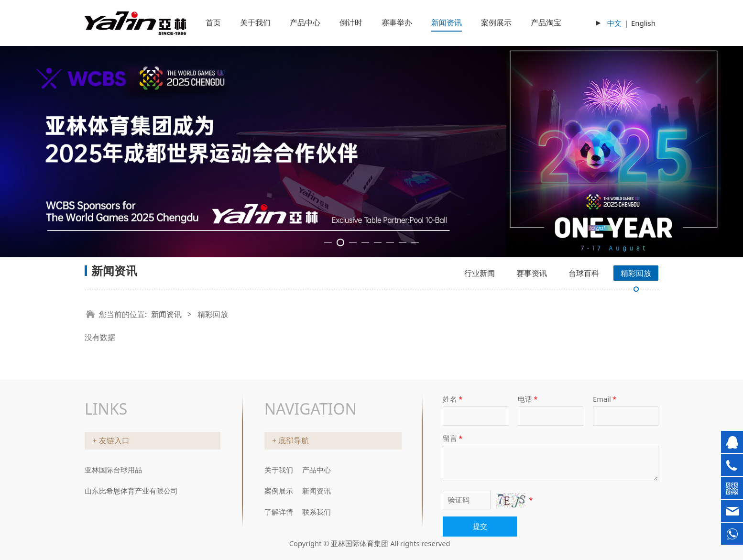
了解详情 (279, 512)
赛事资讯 (532, 273)
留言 (453, 438)
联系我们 (317, 512)
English (643, 23)
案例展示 (496, 22)
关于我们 (255, 22)
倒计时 (351, 22)
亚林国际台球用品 (113, 470)
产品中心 (305, 22)
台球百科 (584, 273)
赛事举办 (397, 22)
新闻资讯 (447, 22)
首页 (213, 22)
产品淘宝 (546, 22)
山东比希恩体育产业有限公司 (131, 491)
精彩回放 (636, 273)
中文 (614, 23)
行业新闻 (480, 273)
